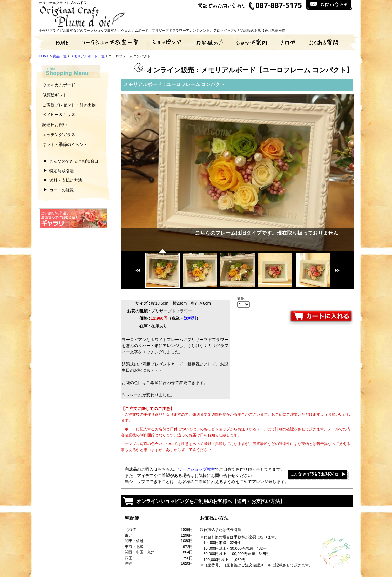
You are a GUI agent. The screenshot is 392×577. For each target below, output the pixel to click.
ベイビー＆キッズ (59, 115)
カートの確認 (62, 190)
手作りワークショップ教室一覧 (111, 42)
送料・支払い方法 (66, 180)
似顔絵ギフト (55, 95)
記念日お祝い (55, 125)
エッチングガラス (59, 135)
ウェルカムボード (59, 85)
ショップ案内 (251, 42)
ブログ (288, 42)
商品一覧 (60, 56)
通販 (165, 42)
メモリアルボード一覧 (87, 56)
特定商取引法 (62, 171)
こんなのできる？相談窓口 (74, 161)
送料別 (190, 318)
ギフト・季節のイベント (65, 145)
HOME (56, 42)
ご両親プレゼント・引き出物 (69, 105)
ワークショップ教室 (197, 469)
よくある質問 (329, 42)
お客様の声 (210, 42)
